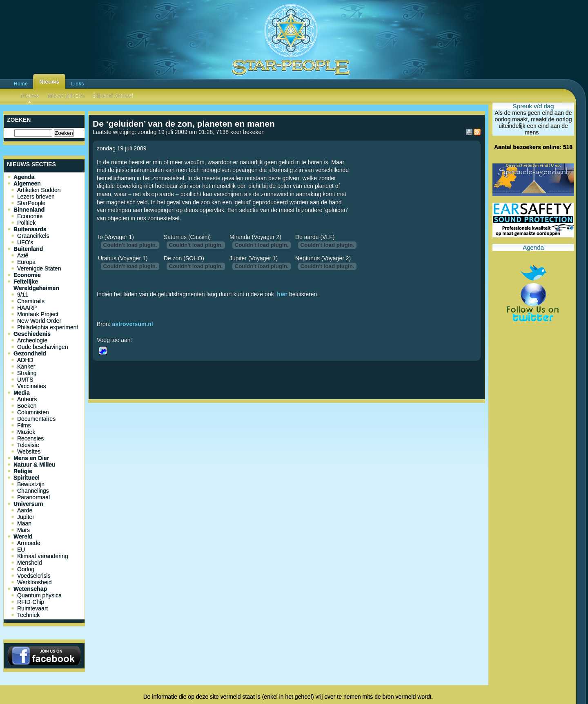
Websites (29, 451)
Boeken (27, 406)
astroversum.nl (132, 324)
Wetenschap (30, 589)
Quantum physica (39, 595)
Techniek (28, 615)
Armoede (29, 543)
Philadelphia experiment (48, 327)
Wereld (23, 536)
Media (22, 393)
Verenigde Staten (39, 268)
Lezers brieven (36, 197)
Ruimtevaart (32, 608)
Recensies (30, 438)
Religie (23, 471)
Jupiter (26, 517)
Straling (27, 373)
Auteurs (27, 399)
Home (21, 84)
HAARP (27, 308)
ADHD (25, 360)
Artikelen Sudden (39, 190)
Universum (28, 504)
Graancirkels (33, 236)
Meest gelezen (66, 96)
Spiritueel (27, 478)
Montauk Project (38, 314)
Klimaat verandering (43, 556)
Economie (30, 216)
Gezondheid (30, 353)
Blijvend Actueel (113, 96)
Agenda (24, 177)
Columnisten (33, 412)
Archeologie (32, 340)
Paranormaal (33, 497)
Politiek (26, 223)
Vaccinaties (32, 386)
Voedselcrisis (34, 576)
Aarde (25, 510)
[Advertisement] (287, 433)
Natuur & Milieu (35, 465)
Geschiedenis (32, 334)
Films (24, 425)
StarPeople (31, 203)
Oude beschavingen (43, 347)
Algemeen (27, 183)
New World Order (39, 321)
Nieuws (49, 82)
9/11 (23, 295)
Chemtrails (31, 301)
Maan (24, 523)
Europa (26, 262)
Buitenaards (30, 229)
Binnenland (29, 210)
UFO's (25, 242)
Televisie (28, 445)
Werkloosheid (35, 582)
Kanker (26, 367)
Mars (23, 530)
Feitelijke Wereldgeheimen (36, 285)
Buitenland (28, 249)
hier (282, 294)
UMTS (25, 380)
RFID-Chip (31, 602)
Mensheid (30, 563)
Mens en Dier (31, 458)
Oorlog (26, 569)
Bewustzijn (31, 484)
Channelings (33, 491)
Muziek (26, 432)
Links (77, 84)
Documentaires (36, 419)
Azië (23, 255)
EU (21, 550)
